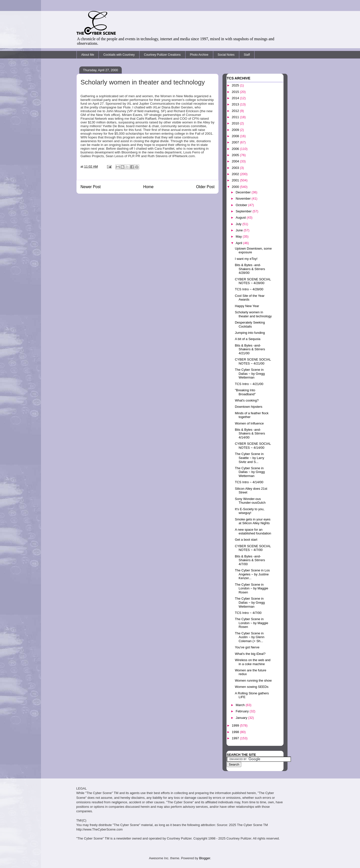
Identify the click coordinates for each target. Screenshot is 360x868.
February (243, 711)
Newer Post (91, 187)
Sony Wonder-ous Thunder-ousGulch (250, 501)
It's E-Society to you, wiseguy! (249, 511)
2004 (236, 161)
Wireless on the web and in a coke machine (252, 662)
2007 (236, 142)
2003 (236, 168)
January (242, 718)
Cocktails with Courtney (119, 55)
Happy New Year (247, 306)
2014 (236, 98)
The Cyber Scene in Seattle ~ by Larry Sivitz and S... (249, 458)
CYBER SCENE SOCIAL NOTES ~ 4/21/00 (253, 361)
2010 (236, 123)
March (241, 705)
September (244, 211)
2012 (236, 111)
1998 (236, 732)
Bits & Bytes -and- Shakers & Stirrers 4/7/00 (250, 560)
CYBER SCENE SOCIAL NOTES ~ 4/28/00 (253, 281)
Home (148, 187)
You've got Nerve (247, 647)
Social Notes (226, 55)
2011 (236, 117)
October (242, 205)
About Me (88, 55)
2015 (236, 92)
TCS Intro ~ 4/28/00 (249, 289)
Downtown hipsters (248, 407)
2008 (236, 136)
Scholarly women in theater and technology (253, 314)
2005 (236, 155)
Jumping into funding (250, 333)
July (239, 224)
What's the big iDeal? (250, 654)
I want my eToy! (246, 259)
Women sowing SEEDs (251, 687)
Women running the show (253, 680)
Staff (247, 55)
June (240, 230)
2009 (236, 130)
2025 (236, 85)
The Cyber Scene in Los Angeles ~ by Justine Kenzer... (252, 574)
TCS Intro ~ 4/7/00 (248, 613)
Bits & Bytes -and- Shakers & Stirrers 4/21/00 (250, 349)
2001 (236, 180)
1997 (236, 738)
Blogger (204, 858)
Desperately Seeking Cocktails (250, 324)
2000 (236, 187)
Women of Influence (249, 423)
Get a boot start (246, 540)
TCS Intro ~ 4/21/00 (249, 384)
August (241, 217)
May (239, 236)
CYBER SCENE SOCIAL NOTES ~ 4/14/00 (253, 446)
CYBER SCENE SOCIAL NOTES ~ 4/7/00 (253, 548)
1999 (236, 725)
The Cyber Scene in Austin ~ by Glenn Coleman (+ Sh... (249, 637)
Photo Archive (199, 55)
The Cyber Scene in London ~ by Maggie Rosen (251, 588)
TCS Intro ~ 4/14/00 (249, 482)
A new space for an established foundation (253, 532)
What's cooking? (247, 400)
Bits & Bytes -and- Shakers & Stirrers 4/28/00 (250, 269)
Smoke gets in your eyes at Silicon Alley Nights (252, 521)
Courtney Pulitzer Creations (162, 55)
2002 (236, 174)
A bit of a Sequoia (247, 339)
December (244, 192)
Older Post (205, 187)
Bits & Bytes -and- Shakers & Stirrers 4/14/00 (250, 434)
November (244, 199)
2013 (236, 104)
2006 (236, 149)
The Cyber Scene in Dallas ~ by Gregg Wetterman (250, 374)
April (239, 243)
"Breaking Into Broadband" (245, 392)
